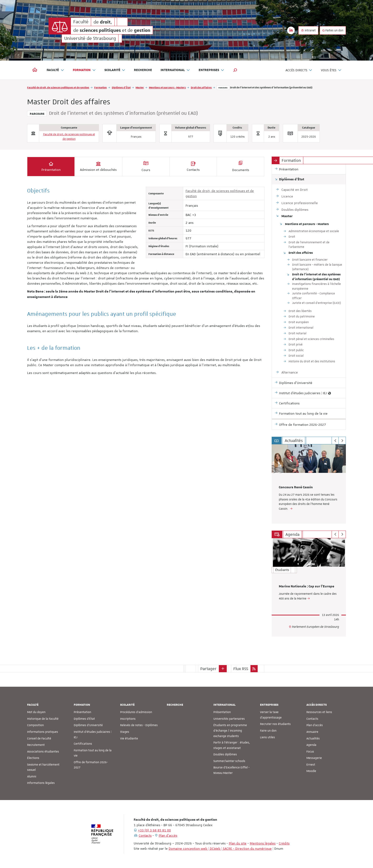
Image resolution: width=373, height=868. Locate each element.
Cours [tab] (146, 166)
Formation (101, 87)
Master (140, 87)
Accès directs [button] (299, 70)
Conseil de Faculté (39, 738)
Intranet (308, 30)
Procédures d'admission (136, 712)
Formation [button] (84, 70)
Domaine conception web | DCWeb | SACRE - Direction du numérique (220, 849)
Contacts (312, 719)
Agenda (311, 745)
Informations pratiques (43, 732)
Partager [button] (208, 669)
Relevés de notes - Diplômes (139, 725)
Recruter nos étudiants (275, 724)
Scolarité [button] (115, 70)
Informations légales (41, 783)
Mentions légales (263, 843)
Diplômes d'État (121, 87)
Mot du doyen (36, 712)
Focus (310, 752)
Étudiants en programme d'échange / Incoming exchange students (230, 731)
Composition (35, 725)
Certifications (83, 744)
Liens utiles (267, 737)
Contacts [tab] (193, 166)
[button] (235, 70)
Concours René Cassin (296, 487)
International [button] (175, 70)
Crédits (284, 843)
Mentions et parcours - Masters (167, 87)
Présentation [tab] (51, 166)
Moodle (311, 771)
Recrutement (36, 745)
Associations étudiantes (43, 752)
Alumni (32, 777)
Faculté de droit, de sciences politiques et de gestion (58, 87)
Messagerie (314, 758)
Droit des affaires (201, 87)
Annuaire (312, 732)
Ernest (311, 765)
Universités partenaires (229, 719)
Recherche (143, 70)
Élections (33, 758)
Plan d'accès (315, 725)
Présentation (82, 712)
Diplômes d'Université (88, 725)
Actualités (313, 738)
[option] (309, 484)
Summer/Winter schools (229, 761)
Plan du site (238, 843)
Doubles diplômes (225, 754)
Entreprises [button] (211, 70)
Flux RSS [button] (241, 669)
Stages (125, 732)
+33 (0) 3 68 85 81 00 (154, 830)
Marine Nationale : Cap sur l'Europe (307, 586)
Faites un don (333, 30)
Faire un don (268, 731)
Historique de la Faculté (43, 719)
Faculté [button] (55, 70)
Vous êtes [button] (331, 70)
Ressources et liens (319, 712)
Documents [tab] (241, 166)
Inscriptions (128, 719)
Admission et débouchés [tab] (98, 166)
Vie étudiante (129, 738)
